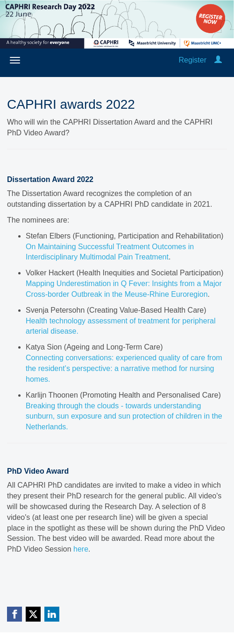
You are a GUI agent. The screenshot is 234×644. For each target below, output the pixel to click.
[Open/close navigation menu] (15, 60)
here (81, 549)
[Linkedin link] (52, 614)
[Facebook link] (14, 614)
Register (192, 60)
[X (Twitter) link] (33, 614)
